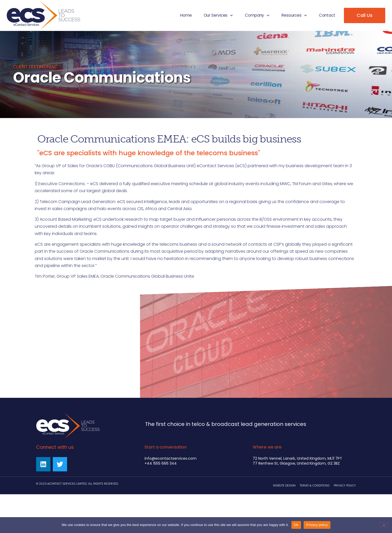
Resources (294, 15)
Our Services (218, 15)
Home (186, 15)
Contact (327, 15)
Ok (296, 525)
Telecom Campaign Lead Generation (63, 202)
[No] (384, 525)
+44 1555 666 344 (161, 463)
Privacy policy (317, 525)
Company (257, 15)
